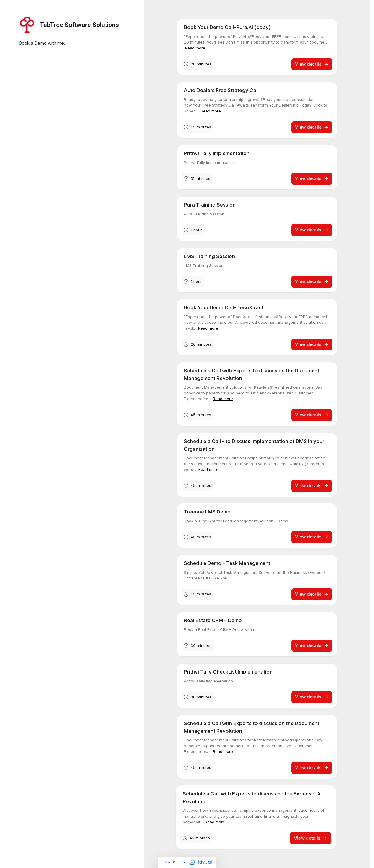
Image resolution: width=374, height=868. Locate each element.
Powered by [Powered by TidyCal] (187, 862)
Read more (195, 48)
